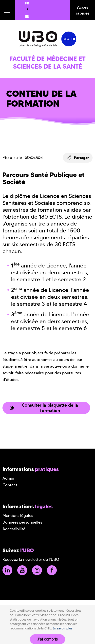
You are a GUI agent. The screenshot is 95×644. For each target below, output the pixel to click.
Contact (10, 485)
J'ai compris (48, 639)
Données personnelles (22, 522)
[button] (7, 10)
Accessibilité (14, 529)
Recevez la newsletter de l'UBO (31, 559)
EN (27, 17)
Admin (8, 478)
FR (27, 3)
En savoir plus (62, 628)
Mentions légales (18, 516)
